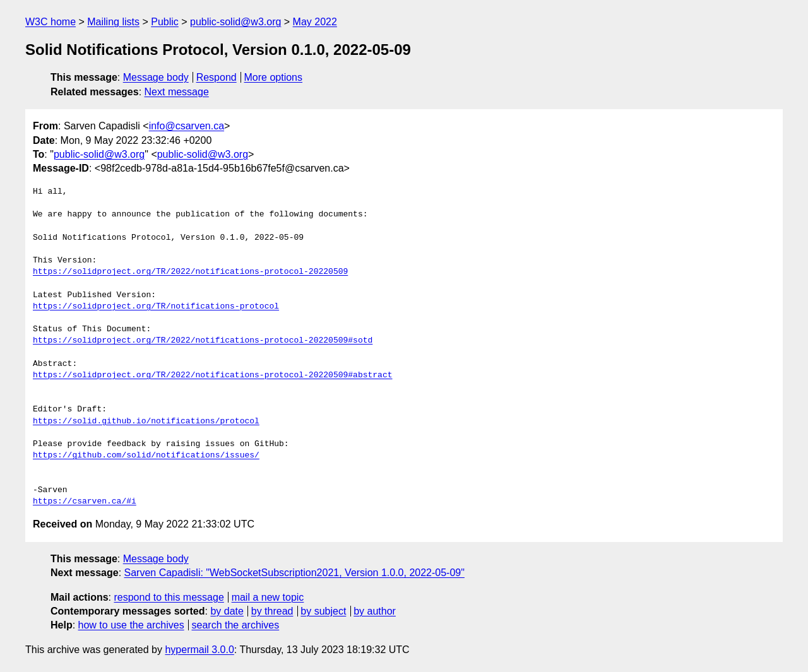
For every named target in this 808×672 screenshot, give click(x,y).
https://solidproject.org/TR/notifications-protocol (156, 307)
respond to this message (169, 597)
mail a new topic (268, 597)
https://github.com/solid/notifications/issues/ (146, 456)
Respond (217, 77)
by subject (323, 611)
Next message (177, 92)
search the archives (236, 625)
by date (227, 611)
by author (375, 611)
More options (274, 77)
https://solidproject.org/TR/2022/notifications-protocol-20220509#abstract (212, 375)
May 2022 (315, 22)
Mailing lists (113, 22)
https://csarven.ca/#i (85, 502)
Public (165, 22)
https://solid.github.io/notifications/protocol (146, 421)
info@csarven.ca (187, 126)
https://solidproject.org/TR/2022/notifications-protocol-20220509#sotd (203, 341)
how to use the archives (131, 625)
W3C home (50, 22)
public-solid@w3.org (235, 22)
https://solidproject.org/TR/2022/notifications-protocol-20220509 (190, 272)
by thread (272, 611)
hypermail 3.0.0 (199, 650)
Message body (156, 77)
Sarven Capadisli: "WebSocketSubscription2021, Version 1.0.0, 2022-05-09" (294, 573)
